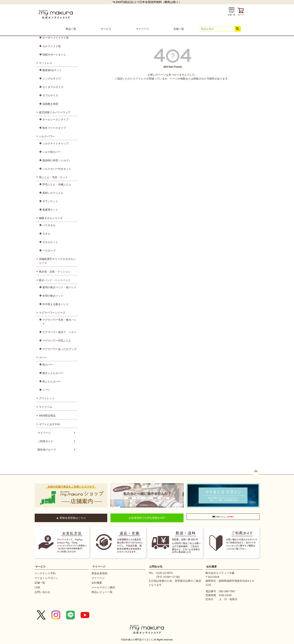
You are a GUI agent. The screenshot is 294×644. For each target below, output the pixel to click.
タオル (46, 234)
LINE (37, 587)
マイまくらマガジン (46, 578)
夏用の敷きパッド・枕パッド (59, 287)
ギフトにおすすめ (49, 424)
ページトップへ (256, 471)
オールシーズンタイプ (55, 119)
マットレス (46, 63)
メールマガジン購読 (103, 587)
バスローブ (49, 251)
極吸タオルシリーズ (51, 218)
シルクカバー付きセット (57, 169)
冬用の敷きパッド (53, 296)
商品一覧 (71, 29)
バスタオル (49, 225)
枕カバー (48, 365)
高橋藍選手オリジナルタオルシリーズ (57, 261)
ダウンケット (50, 201)
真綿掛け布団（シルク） (57, 160)
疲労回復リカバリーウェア (55, 112)
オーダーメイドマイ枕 (55, 38)
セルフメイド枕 (52, 46)
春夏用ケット (50, 210)
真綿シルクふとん (53, 193)
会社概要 (97, 583)
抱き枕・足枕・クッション (55, 272)
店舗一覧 (179, 29)
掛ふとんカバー (52, 381)
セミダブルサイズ (53, 87)
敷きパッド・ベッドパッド (55, 280)
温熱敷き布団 (50, 104)
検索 (238, 29)
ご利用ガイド (45, 441)
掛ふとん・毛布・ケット (53, 177)
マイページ (142, 29)
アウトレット (47, 398)
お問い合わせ (42, 592)
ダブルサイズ (50, 95)
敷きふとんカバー (53, 373)
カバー (43, 357)
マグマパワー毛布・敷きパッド (59, 322)
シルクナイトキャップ (55, 143)
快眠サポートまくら (54, 55)
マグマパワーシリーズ (52, 313)
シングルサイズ (52, 79)
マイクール (46, 407)
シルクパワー (47, 136)
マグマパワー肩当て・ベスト (59, 332)
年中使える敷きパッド (55, 304)
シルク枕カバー (52, 152)
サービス (106, 29)
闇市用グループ (47, 450)
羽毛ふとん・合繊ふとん (57, 184)
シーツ (46, 390)
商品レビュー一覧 (102, 592)
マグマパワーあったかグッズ (59, 349)
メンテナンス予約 (45, 573)
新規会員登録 (99, 573)
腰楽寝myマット (52, 70)
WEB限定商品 (47, 416)
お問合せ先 (156, 567)
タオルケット (50, 242)
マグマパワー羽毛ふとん (57, 341)
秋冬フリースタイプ (54, 128)
